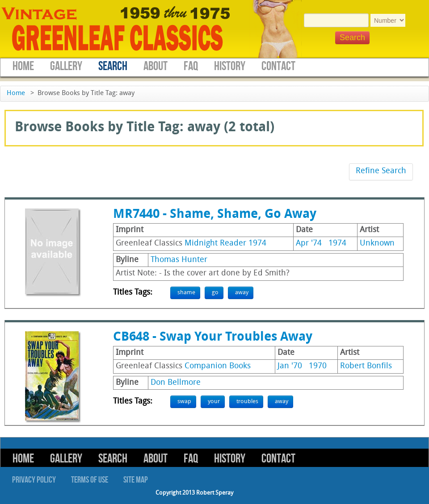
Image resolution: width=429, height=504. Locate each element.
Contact (278, 66)
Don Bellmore (176, 383)
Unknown (377, 244)
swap (184, 402)
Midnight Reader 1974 (225, 244)
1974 (337, 244)
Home (23, 66)
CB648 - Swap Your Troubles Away (213, 337)
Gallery (66, 66)
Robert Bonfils (366, 366)
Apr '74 (309, 244)
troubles (247, 402)
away (242, 293)
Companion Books (218, 366)
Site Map (136, 480)
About (156, 66)
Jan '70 (290, 366)
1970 (318, 366)
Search (113, 66)
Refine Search (381, 171)
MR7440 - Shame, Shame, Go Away (215, 215)
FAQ (191, 66)
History (230, 66)
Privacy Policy (34, 480)
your (214, 402)
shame (186, 293)
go (215, 293)
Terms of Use (90, 480)
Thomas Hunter (179, 260)
